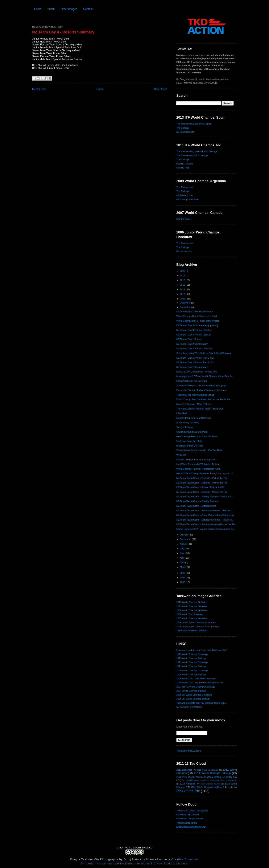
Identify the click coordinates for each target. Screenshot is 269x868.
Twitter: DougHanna (187, 823)
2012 (183, 285)
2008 (183, 573)
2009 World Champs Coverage (192, 671)
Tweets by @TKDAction (189, 751)
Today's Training (185, 427)
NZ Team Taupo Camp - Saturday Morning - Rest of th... (205, 520)
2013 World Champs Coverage (192, 654)
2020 (183, 271)
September (186, 539)
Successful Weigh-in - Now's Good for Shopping (201, 386)
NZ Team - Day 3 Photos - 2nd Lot (194, 330)
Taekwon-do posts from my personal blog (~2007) (202, 703)
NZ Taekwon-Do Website (189, 707)
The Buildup (183, 128)
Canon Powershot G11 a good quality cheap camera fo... (205, 529)
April (183, 562)
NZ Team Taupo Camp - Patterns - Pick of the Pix (202, 483)
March (183, 567)
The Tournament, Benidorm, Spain (194, 124)
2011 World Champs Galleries (192, 606)
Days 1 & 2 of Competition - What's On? (197, 372)
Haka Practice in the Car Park (192, 381)
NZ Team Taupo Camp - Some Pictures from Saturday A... (206, 515)
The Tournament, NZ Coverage (192, 155)
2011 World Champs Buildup (191, 666)
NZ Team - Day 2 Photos (189, 339)
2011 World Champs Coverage (192, 662)
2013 (183, 280)
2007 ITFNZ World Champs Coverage (196, 687)
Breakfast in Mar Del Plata (190, 446)
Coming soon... (184, 219)
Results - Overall (185, 164)
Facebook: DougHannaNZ (190, 819)
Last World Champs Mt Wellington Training (198, 464)
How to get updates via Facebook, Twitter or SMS (202, 650)
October (184, 535)
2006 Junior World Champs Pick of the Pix (198, 627)
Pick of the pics (184, 251)
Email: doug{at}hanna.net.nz (191, 827)
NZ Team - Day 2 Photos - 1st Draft (194, 349)
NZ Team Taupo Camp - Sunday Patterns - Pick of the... (205, 497)
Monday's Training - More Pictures (194, 404)
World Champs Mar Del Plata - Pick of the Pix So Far (203, 399)
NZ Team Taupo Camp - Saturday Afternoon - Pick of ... (205, 510)
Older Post (160, 89)
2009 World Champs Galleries (192, 610)
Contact (88, 9)
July (182, 549)
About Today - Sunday (188, 423)
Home (38, 9)
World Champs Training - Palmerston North (198, 469)
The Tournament (185, 187)
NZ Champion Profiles (188, 199)
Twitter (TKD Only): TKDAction (192, 811)
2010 (183, 294)
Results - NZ (183, 168)
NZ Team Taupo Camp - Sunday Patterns (197, 501)
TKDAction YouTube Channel (191, 631)
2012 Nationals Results (210, 784)
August (184, 544)
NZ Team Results (185, 132)
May (182, 558)
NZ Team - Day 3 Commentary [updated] (197, 325)
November (186, 307)
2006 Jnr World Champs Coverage (194, 695)
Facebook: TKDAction (188, 815)
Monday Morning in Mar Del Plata (193, 418)
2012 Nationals (187, 784)
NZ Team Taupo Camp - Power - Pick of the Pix (200, 487)
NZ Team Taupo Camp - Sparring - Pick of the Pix (202, 492)
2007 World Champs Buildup (191, 691)
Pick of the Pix (188, 791)
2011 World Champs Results (194, 780)
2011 (183, 289)
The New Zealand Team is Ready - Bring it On (200, 409)
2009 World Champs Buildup (191, 675)
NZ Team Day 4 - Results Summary (63, 32)
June (183, 553)
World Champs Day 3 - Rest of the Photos (198, 321)
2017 (183, 276)
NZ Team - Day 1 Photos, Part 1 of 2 (195, 362)
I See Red (181, 413)
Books (230, 787)
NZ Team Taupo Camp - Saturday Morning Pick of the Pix (206, 524)
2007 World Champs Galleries (192, 618)
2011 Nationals (184, 770)
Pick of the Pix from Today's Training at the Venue (202, 390)
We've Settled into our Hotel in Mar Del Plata (199, 450)
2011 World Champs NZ (222, 777)
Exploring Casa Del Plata (189, 441)
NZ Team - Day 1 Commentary (192, 367)
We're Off (181, 455)
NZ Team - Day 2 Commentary (192, 344)
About (51, 9)
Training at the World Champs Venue (195, 395)
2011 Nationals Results (207, 770)
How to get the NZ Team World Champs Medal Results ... (206, 376)
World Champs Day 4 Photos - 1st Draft (197, 316)
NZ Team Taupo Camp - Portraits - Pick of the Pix (202, 478)
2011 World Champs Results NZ (223, 780)
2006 (183, 582)
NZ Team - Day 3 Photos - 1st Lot (193, 335)
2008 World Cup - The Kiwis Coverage (196, 678)
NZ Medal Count (185, 195)
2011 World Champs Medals (190, 777)
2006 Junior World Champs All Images (196, 623)
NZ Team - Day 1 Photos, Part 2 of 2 (195, 358)
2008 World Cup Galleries (190, 614)
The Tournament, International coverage (197, 151)
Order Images (69, 9)
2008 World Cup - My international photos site (200, 682)
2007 (183, 578)
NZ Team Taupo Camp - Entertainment (196, 506)
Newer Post (39, 89)
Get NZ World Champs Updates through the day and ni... (205, 473)
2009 (183, 299)
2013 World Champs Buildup (191, 658)
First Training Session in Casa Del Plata (197, 436)
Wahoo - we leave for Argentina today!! (196, 460)
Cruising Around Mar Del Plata (192, 432)
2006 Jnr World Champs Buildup (193, 699)
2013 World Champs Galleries (192, 602)
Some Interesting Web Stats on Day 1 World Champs (204, 353)
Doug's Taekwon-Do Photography (94, 859)
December (186, 303)
